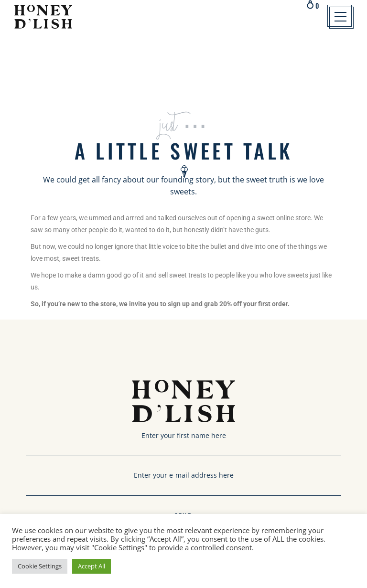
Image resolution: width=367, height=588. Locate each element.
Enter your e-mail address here (183, 481)
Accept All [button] (92, 566)
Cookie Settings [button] (40, 566)
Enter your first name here (183, 441)
